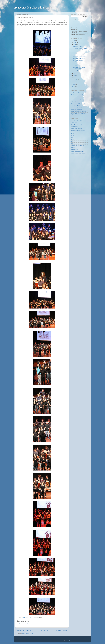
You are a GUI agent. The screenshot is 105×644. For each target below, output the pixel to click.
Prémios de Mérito (77, 46)
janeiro (75, 82)
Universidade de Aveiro (76, 159)
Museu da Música (75, 149)
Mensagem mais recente (24, 630)
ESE (72, 138)
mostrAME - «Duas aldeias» (80, 54)
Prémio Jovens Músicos (76, 106)
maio (75, 73)
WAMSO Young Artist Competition (78, 112)
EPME (72, 134)
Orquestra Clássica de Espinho (77, 151)
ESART (72, 136)
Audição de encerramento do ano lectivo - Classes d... (81, 49)
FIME (72, 143)
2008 (74, 87)
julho (75, 42)
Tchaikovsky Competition (76, 110)
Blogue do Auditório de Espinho (78, 125)
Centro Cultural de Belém (76, 129)
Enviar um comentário (24, 624)
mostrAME (76, 71)
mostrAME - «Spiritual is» (79, 58)
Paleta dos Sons (74, 155)
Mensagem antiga (62, 630)
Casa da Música (74, 127)
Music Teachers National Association (79, 104)
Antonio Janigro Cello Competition (78, 93)
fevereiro (76, 80)
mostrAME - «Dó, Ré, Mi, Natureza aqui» (79, 68)
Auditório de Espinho (75, 123)
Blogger (69, 640)
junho (75, 44)
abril (75, 75)
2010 (74, 40)
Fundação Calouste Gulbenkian (77, 145)
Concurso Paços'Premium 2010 (80, 52)
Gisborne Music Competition (77, 98)
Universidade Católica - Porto (77, 157)
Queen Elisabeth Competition (77, 108)
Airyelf (56, 640)
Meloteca (73, 147)
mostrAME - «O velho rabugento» (78, 61)
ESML (72, 142)
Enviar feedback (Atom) (28, 634)
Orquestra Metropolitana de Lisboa (78, 153)
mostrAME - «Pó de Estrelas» (80, 56)
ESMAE (73, 140)
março (75, 78)
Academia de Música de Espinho (33, 8)
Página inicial (44, 630)
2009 (74, 85)
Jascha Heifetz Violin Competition (78, 102)
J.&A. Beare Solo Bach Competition (79, 100)
